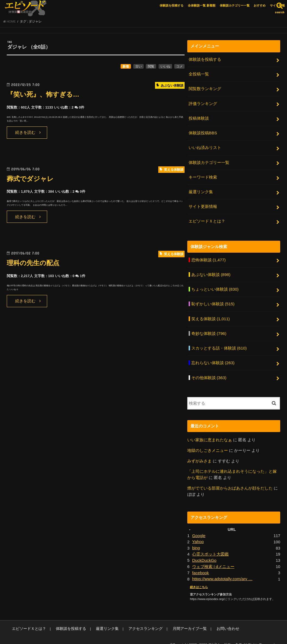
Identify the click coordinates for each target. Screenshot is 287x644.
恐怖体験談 (208, 256)
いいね (165, 68)
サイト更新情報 (203, 204)
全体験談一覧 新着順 (202, 5)
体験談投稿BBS (203, 132)
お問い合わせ (212, 620)
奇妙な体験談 (209, 328)
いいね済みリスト (205, 147)
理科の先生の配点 (34, 264)
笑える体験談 (210, 314)
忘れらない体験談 (213, 357)
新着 (126, 68)
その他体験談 (209, 371)
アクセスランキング (136, 620)
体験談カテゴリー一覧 (235, 5)
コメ (179, 68)
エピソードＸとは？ (207, 218)
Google (199, 528)
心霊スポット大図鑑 (210, 546)
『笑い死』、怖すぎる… (45, 95)
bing (196, 540)
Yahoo (198, 534)
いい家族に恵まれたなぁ (210, 433)
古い (138, 68)
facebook (200, 564)
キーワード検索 (203, 175)
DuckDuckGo (204, 552)
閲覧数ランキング (205, 89)
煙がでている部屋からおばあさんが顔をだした (230, 481)
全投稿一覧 (199, 75)
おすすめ (260, 5)
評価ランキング (203, 103)
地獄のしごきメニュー (208, 444)
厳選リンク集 (201, 190)
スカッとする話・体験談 (219, 343)
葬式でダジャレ (31, 180)
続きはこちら (199, 578)
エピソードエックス (226, 635)
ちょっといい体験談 (215, 285)
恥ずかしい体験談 (213, 300)
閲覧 (151, 68)
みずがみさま (199, 454)
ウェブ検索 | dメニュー (213, 558)
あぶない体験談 (211, 271)
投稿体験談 (199, 118)
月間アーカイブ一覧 (177, 620)
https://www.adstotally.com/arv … (222, 570)
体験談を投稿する (172, 5)
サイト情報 (277, 5)
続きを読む (25, 134)
